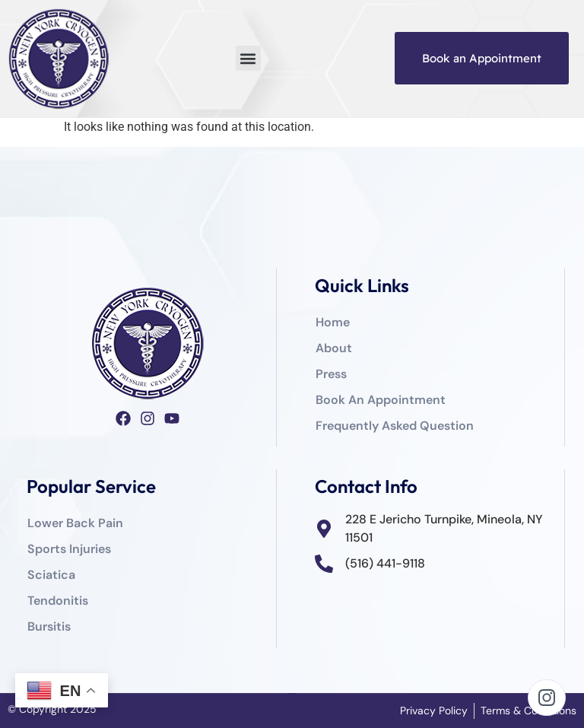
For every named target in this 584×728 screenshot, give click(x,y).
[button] (248, 58)
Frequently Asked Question (395, 426)
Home (333, 322)
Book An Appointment (381, 400)
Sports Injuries (69, 549)
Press (331, 374)
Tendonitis (58, 601)
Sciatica (51, 575)
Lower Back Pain (75, 523)
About (334, 348)
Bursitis (49, 626)
